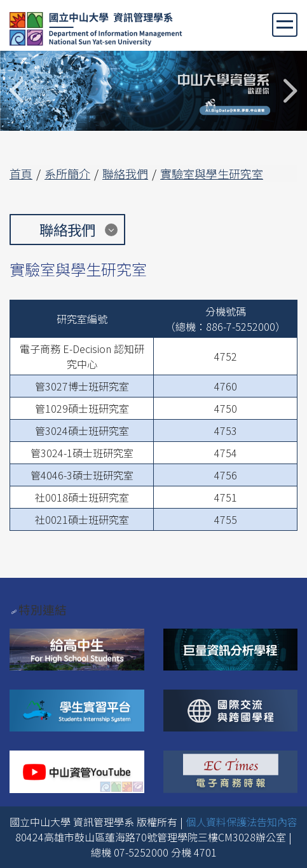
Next (290, 91)
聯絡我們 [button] (67, 229)
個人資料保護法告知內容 (242, 822)
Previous (17, 91)
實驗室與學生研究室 (212, 173)
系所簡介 (67, 173)
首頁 (21, 173)
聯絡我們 (125, 173)
